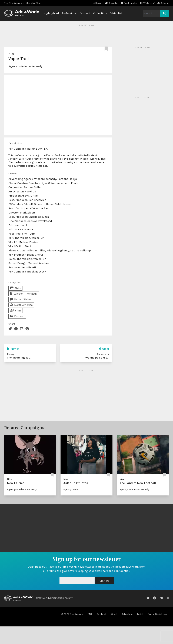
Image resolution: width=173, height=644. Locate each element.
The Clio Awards (13, 3)
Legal (140, 614)
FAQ (90, 614)
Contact (101, 614)
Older (104, 349)
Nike (11, 54)
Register (112, 3)
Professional (70, 13)
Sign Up (104, 581)
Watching (147, 3)
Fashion (17, 316)
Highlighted (51, 13)
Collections (100, 13)
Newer (13, 349)
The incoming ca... (19, 358)
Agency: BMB (71, 489)
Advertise (127, 614)
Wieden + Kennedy (30, 66)
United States (21, 299)
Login (98, 3)
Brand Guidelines (157, 614)
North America (21, 305)
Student (85, 13)
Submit (163, 3)
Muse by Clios (33, 3)
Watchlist (116, 13)
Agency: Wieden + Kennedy (22, 489)
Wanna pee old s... (97, 358)
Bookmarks (129, 3)
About (114, 614)
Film (15, 310)
